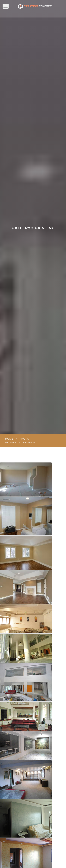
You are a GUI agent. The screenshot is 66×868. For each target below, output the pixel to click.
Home (9, 439)
